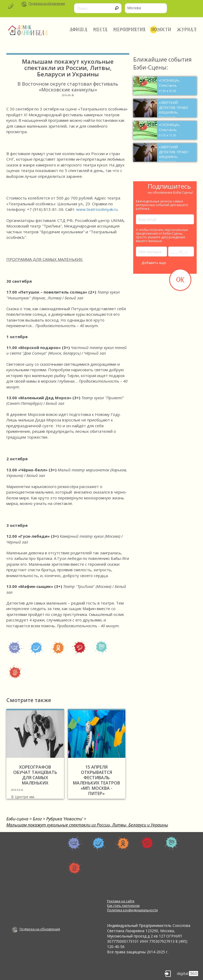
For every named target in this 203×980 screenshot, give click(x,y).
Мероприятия (130, 30)
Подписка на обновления (47, 4)
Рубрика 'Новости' (64, 819)
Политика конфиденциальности (132, 910)
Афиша (78, 30)
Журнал (187, 30)
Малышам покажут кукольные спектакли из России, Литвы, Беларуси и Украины (87, 825)
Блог (37, 819)
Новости (161, 30)
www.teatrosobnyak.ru (97, 209)
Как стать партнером (123, 906)
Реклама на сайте (121, 901)
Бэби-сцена (17, 819)
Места (101, 30)
